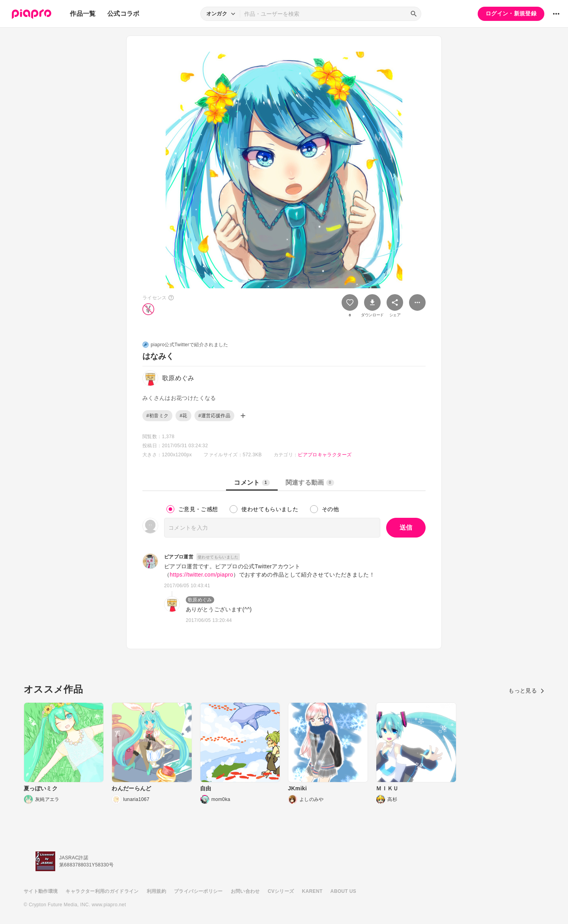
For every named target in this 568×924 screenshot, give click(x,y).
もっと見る (526, 691)
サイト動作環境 (41, 891)
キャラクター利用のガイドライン (102, 891)
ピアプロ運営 (179, 557)
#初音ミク (157, 416)
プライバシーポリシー (198, 891)
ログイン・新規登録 (511, 13)
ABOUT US (343, 891)
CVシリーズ (281, 891)
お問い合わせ (245, 891)
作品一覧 (83, 14)
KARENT (312, 891)
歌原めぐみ (200, 600)
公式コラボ (123, 14)
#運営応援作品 (214, 416)
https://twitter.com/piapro (201, 575)
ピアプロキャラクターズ (325, 455)
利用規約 (156, 891)
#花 (183, 416)
